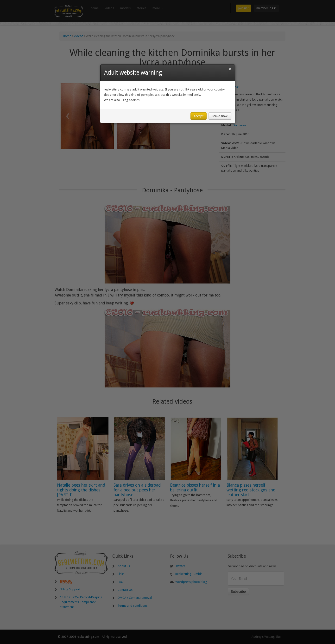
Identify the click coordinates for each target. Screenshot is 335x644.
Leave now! (220, 116)
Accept (199, 116)
